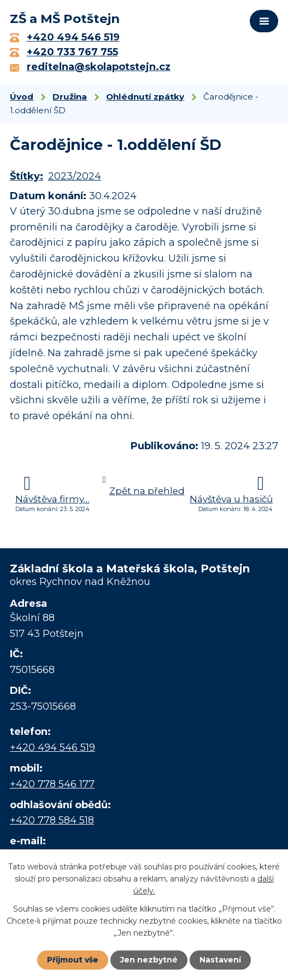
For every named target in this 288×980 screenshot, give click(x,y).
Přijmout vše (73, 960)
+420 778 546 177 (52, 784)
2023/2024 (75, 176)
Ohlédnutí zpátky (145, 97)
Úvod (22, 97)
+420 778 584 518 (52, 820)
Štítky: (27, 176)
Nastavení (220, 960)
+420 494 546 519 (52, 747)
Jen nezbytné (149, 960)
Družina (70, 97)
